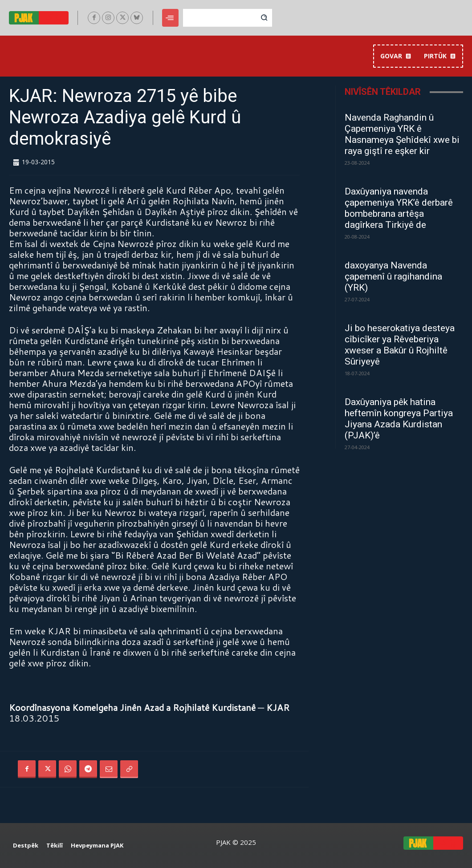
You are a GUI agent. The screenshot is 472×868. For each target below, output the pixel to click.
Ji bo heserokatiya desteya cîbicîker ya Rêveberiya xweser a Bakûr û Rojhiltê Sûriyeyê (400, 345)
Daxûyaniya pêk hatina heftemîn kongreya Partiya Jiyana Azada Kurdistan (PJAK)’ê (399, 419)
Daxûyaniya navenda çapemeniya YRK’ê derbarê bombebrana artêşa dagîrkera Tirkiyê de (399, 208)
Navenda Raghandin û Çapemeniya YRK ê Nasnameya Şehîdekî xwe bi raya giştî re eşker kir (402, 134)
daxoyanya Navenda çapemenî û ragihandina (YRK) (393, 276)
